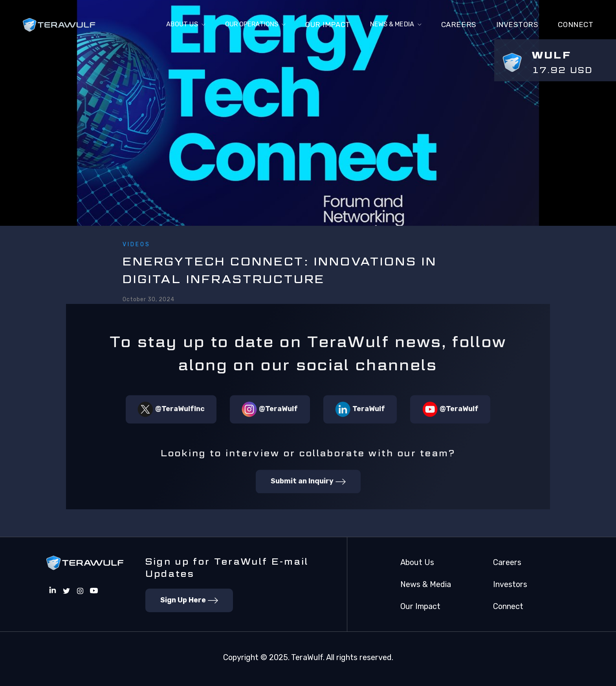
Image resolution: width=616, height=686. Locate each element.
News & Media (426, 584)
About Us (417, 562)
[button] (162, 25)
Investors (517, 25)
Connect (508, 606)
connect (576, 25)
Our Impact (318, 25)
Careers (459, 25)
